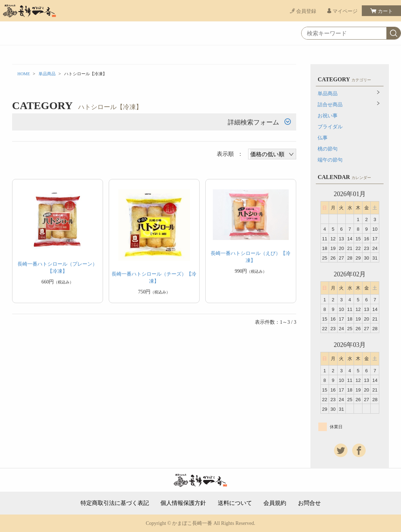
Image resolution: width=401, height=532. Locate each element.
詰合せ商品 (330, 105)
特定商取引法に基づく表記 (115, 503)
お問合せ (309, 503)
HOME (24, 74)
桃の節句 (328, 149)
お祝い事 (328, 116)
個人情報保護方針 (183, 503)
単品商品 (47, 74)
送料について (235, 503)
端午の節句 (330, 160)
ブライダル (330, 127)
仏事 (323, 138)
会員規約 (275, 503)
